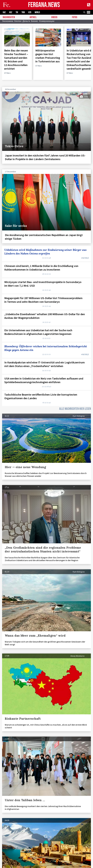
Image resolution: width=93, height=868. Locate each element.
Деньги (26, 21)
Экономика (8, 21)
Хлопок (18, 21)
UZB (30, 12)
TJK (17, 12)
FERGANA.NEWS (44, 5)
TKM (23, 12)
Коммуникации (47, 21)
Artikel (33, 17)
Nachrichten (9, 17)
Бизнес (35, 21)
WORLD (37, 12)
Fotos (75, 17)
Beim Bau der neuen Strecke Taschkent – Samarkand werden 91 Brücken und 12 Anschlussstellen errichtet (16, 59)
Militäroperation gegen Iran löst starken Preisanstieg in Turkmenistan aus (48, 56)
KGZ (11, 12)
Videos (54, 17)
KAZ (4, 12)
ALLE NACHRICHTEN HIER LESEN (75, 409)
